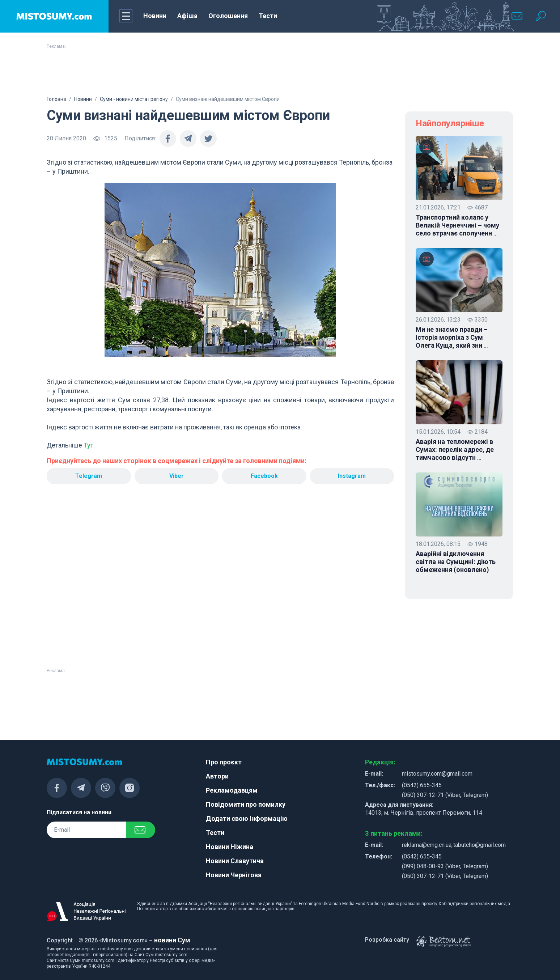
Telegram (89, 476)
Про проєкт (224, 762)
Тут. (89, 445)
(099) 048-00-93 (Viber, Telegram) (445, 866)
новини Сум (172, 940)
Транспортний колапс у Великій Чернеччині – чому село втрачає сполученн (457, 225)
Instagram (352, 476)
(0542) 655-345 (422, 785)
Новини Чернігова (234, 875)
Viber (177, 476)
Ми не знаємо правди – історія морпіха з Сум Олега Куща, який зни (452, 338)
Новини (155, 16)
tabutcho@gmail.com (480, 845)
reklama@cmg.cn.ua (427, 845)
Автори (217, 776)
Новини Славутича (235, 861)
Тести (268, 16)
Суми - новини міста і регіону (134, 99)
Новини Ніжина (230, 847)
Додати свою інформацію (247, 818)
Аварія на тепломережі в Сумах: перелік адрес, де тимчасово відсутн (455, 450)
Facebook (264, 476)
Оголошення (228, 16)
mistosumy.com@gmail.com (437, 774)
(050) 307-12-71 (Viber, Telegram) (445, 795)
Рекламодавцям (232, 790)
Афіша (187, 16)
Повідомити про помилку (246, 804)
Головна (56, 99)
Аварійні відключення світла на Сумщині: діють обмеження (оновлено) (456, 562)
